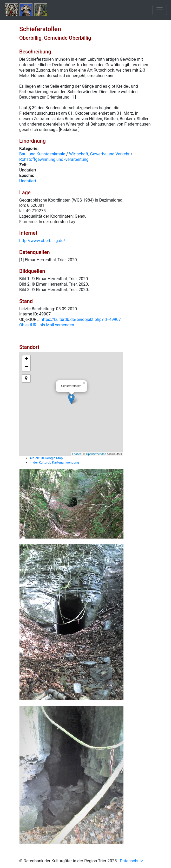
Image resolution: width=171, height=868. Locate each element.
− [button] (26, 367)
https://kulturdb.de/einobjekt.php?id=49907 (81, 319)
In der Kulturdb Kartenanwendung (54, 462)
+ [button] (26, 359)
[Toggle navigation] (160, 10)
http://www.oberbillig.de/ (42, 241)
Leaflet (77, 454)
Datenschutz (131, 861)
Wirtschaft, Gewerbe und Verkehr (99, 154)
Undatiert (28, 181)
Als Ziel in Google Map (46, 458)
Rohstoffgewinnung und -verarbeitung (54, 159)
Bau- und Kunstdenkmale (42, 154)
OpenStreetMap (96, 454)
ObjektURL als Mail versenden (47, 325)
